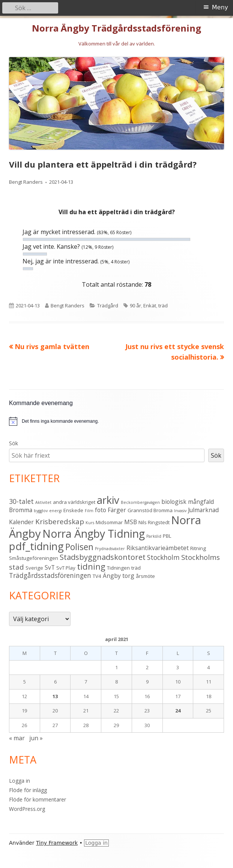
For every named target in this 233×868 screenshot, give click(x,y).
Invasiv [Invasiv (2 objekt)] (180, 511)
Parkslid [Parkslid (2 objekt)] (154, 536)
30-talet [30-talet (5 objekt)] (21, 501)
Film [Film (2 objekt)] (89, 511)
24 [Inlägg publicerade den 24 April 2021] (178, 711)
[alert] (60, 421)
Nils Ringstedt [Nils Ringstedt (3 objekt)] (154, 522)
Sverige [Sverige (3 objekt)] (34, 568)
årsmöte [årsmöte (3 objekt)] (145, 576)
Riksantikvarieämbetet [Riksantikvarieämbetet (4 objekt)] (158, 548)
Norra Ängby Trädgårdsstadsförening (116, 28)
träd (163, 305)
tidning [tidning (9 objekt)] (91, 566)
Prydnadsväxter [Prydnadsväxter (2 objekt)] (110, 549)
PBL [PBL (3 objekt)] (167, 536)
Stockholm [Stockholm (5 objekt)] (163, 557)
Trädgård (108, 305)
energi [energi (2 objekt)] (56, 511)
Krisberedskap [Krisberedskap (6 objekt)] (60, 522)
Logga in (20, 781)
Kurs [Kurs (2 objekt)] (90, 523)
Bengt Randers (26, 182)
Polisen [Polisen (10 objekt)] (79, 547)
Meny (220, 7)
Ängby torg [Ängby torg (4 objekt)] (119, 576)
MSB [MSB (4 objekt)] (131, 522)
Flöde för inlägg (28, 790)
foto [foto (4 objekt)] (101, 510)
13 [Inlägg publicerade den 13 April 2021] (55, 696)
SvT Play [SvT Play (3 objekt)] (66, 568)
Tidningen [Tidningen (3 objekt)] (118, 568)
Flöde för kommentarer (38, 799)
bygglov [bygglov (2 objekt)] (41, 511)
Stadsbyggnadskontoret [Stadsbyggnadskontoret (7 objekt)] (103, 557)
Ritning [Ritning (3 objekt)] (198, 548)
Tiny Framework (57, 843)
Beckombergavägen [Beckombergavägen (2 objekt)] (140, 502)
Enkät (150, 305)
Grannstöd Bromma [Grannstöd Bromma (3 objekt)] (150, 510)
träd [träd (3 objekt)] (136, 568)
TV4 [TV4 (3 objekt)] (97, 576)
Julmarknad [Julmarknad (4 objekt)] (203, 510)
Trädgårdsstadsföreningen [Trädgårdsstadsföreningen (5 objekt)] (50, 575)
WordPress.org (27, 809)
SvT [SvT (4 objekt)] (50, 567)
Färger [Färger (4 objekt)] (117, 510)
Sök (14, 443)
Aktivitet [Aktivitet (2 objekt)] (43, 502)
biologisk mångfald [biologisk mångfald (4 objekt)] (188, 502)
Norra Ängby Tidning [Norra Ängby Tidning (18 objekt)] (94, 534)
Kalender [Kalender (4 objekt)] (21, 522)
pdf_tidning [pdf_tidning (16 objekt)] (36, 546)
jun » (36, 738)
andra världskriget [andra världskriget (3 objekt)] (74, 502)
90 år (135, 305)
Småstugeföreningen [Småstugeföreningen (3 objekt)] (34, 558)
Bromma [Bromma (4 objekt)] (21, 510)
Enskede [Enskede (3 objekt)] (73, 510)
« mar (17, 738)
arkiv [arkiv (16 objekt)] (108, 500)
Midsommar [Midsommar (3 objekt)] (109, 522)
